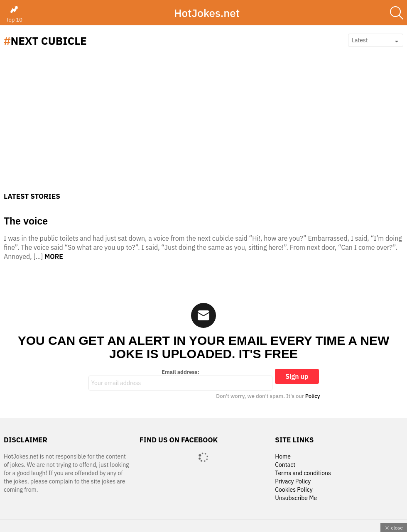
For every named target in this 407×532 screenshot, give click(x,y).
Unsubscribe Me (296, 498)
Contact (285, 465)
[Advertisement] (203, 130)
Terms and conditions (303, 473)
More (54, 256)
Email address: (181, 380)
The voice (26, 221)
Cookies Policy (294, 490)
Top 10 (14, 14)
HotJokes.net (207, 13)
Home (283, 457)
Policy (313, 396)
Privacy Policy (293, 482)
